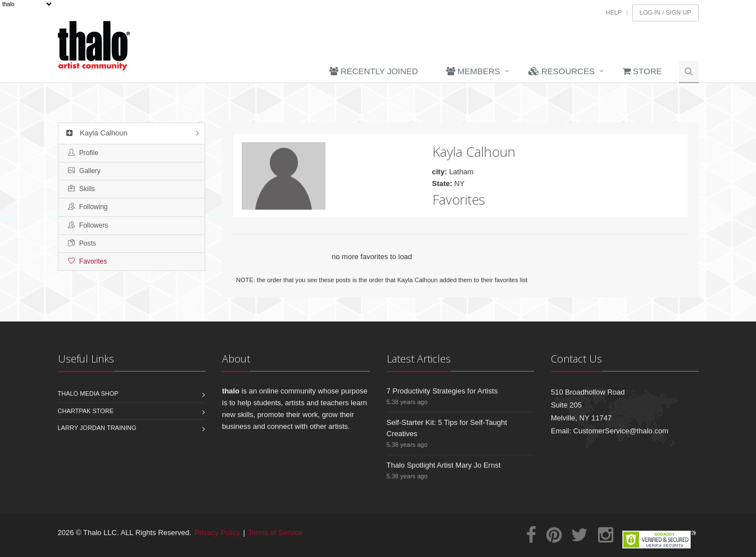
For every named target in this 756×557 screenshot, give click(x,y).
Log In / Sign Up (666, 12)
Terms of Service (276, 533)
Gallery (84, 171)
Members (473, 71)
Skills (82, 189)
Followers (88, 225)
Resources (562, 71)
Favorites (88, 261)
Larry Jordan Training (97, 428)
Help (614, 12)
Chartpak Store (86, 411)
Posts (82, 243)
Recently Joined (374, 71)
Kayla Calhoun (96, 133)
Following (88, 207)
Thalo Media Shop (88, 393)
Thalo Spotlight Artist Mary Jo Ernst (444, 465)
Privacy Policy (217, 533)
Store (642, 71)
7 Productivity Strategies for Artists (442, 391)
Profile (83, 153)
